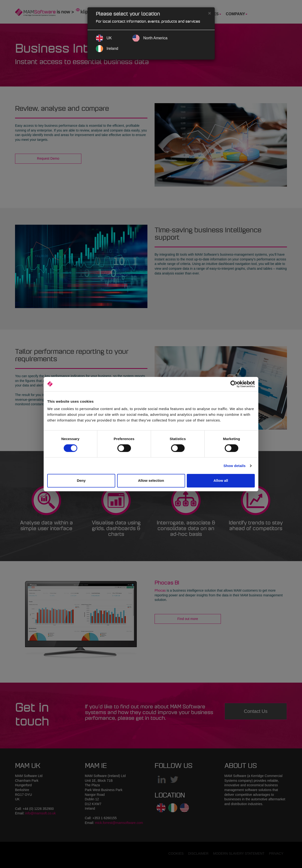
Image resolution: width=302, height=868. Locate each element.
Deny (81, 480)
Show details (235, 466)
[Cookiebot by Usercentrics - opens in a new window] (234, 384)
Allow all (221, 480)
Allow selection (151, 480)
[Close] (209, 13)
